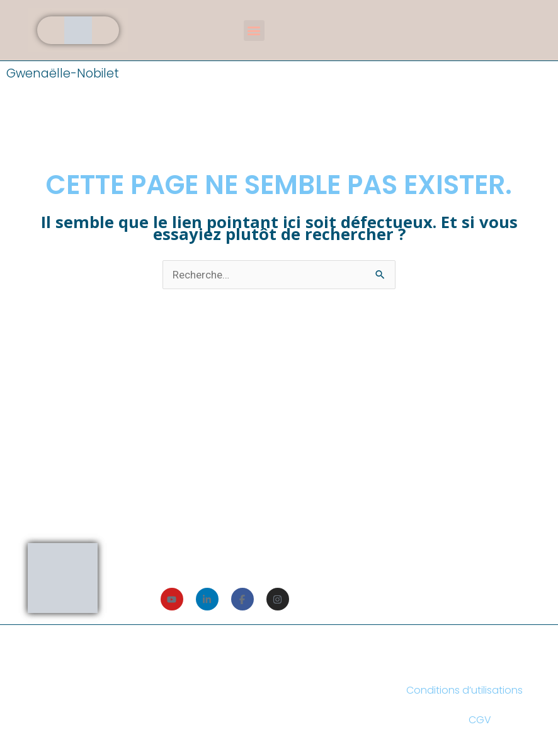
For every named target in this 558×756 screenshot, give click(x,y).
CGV (480, 720)
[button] (254, 31)
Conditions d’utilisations (464, 690)
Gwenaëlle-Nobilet (63, 73)
